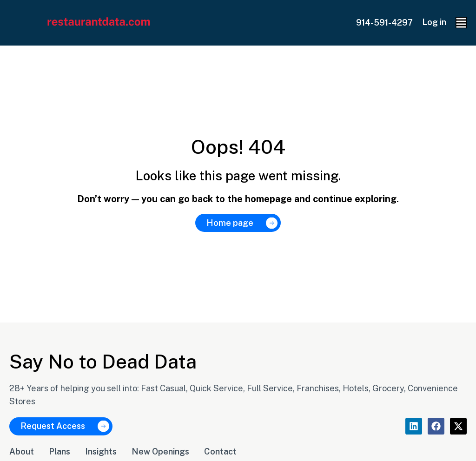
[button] (461, 23)
